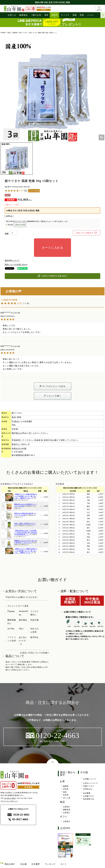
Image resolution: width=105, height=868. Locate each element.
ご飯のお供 (36, 15)
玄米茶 (66, 795)
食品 (9, 33)
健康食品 (23, 15)
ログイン (99, 8)
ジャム (90, 15)
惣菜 (82, 15)
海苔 (46, 15)
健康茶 (66, 786)
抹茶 (65, 792)
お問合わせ (88, 789)
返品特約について (12, 260)
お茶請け (67, 807)
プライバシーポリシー (9, 801)
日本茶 (66, 789)
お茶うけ (12, 15)
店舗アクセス (89, 786)
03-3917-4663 (10, 798)
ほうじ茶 (67, 798)
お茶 (62, 781)
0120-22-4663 (18, 815)
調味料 (55, 15)
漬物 (75, 15)
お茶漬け (67, 813)
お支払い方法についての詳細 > (35, 653)
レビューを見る (34, 191)
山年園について (90, 779)
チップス (65, 15)
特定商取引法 (89, 799)
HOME (3, 33)
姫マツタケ (24, 33)
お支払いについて (90, 783)
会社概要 (87, 793)
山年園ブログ (89, 796)
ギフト (64, 817)
